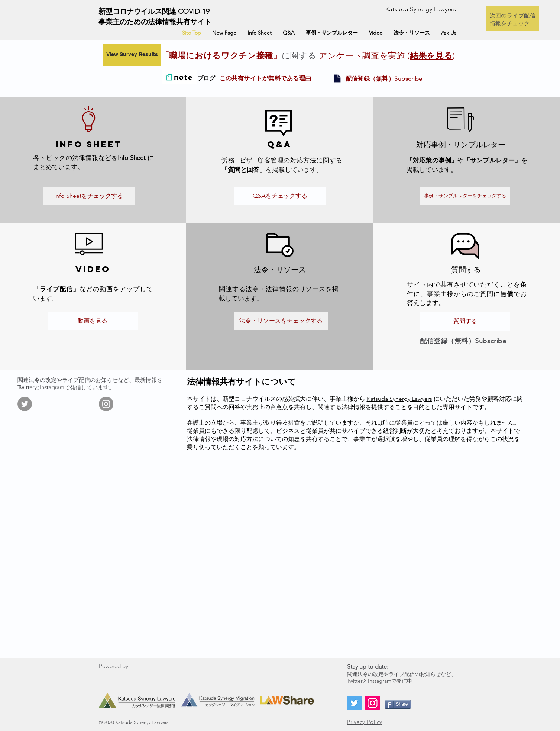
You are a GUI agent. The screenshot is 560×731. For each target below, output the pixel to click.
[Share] (398, 704)
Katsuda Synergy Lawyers (399, 399)
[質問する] (465, 321)
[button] (384, 78)
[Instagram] (106, 404)
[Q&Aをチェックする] (280, 196)
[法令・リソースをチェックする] (281, 321)
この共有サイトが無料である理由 (266, 78)
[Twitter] (25, 404)
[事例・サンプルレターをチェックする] (465, 196)
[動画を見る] (93, 321)
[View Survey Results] (132, 55)
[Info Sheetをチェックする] (89, 196)
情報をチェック (510, 23)
